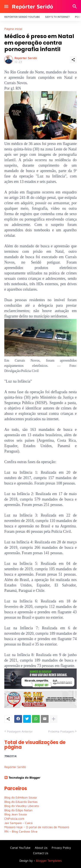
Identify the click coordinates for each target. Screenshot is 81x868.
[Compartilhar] (73, 60)
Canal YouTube (20, 848)
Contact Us (41, 853)
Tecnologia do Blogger (22, 777)
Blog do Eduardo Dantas (21, 802)
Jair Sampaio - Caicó (18, 823)
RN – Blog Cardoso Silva (21, 831)
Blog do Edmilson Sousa (21, 797)
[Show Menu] (6, 6)
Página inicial (13, 29)
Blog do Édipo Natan (18, 810)
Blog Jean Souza (16, 814)
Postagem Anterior (20, 731)
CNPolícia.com (14, 819)
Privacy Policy (61, 848)
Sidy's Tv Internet (57, 17)
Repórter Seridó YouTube (22, 17)
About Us (41, 848)
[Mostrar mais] (54, 719)
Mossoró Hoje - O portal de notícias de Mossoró (37, 827)
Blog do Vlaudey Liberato (22, 806)
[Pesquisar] (75, 6)
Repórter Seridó (33, 6)
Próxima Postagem (61, 731)
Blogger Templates (49, 861)
